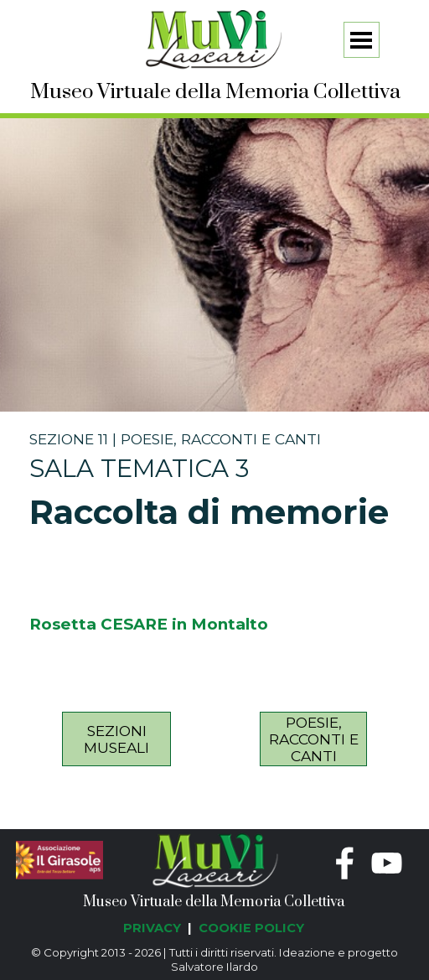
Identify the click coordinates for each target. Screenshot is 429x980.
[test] (117, 739)
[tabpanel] (215, 483)
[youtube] (387, 863)
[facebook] (345, 863)
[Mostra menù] (362, 40)
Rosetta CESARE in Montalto (149, 624)
